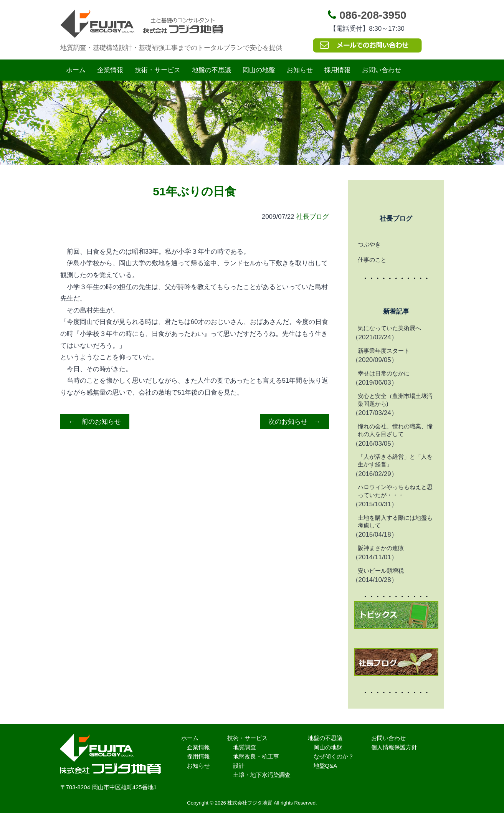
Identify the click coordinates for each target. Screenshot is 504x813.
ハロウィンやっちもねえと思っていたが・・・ (395, 491)
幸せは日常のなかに (384, 373)
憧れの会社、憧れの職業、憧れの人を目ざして (395, 430)
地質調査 (245, 747)
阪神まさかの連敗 (381, 548)
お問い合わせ (382, 70)
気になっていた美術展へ (389, 328)
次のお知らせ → (294, 422)
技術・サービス (158, 70)
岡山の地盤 (259, 70)
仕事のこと (372, 260)
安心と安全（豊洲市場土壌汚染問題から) (395, 400)
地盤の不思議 (212, 70)
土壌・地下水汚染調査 (262, 775)
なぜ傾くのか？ (334, 756)
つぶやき (369, 244)
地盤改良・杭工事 (256, 756)
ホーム (76, 70)
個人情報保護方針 (394, 747)
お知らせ (300, 70)
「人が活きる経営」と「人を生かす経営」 (395, 460)
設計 (239, 766)
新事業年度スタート (384, 351)
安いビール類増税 (381, 571)
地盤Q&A (326, 766)
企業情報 (110, 70)
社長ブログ (313, 217)
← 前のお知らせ (95, 422)
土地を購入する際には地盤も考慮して (395, 521)
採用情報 (337, 70)
